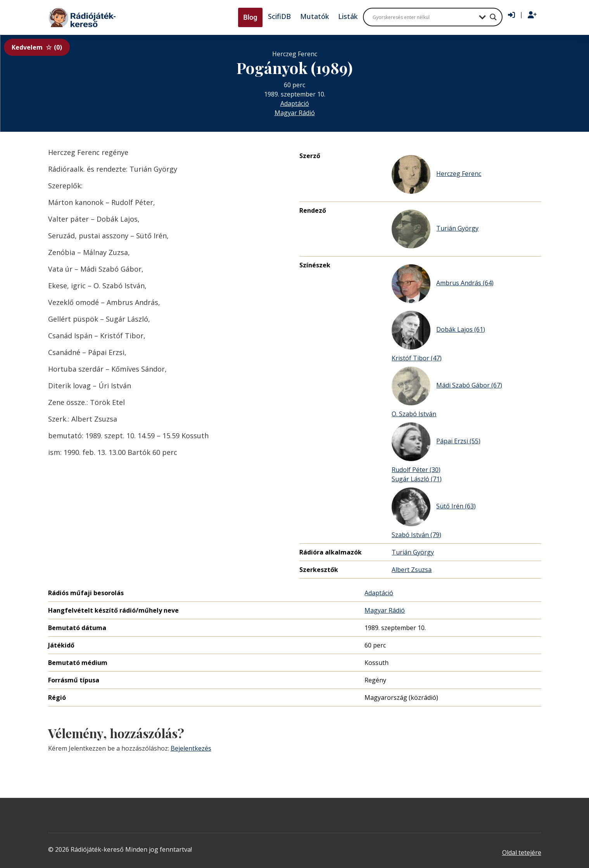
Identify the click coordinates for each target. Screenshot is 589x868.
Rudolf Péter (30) (416, 470)
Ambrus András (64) (443, 284)
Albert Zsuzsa (412, 570)
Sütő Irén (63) (434, 507)
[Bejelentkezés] (511, 15)
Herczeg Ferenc (436, 174)
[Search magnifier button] (493, 17)
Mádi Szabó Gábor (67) (447, 386)
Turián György (435, 229)
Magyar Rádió (295, 113)
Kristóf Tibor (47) (417, 358)
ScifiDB (279, 16)
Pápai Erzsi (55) (436, 442)
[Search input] (424, 17)
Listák (348, 16)
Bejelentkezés (191, 748)
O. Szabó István (414, 414)
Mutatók (314, 16)
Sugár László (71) (417, 479)
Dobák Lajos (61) (438, 330)
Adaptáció (295, 103)
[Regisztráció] (532, 15)
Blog (250, 17)
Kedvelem (37, 47)
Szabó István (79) (416, 535)
